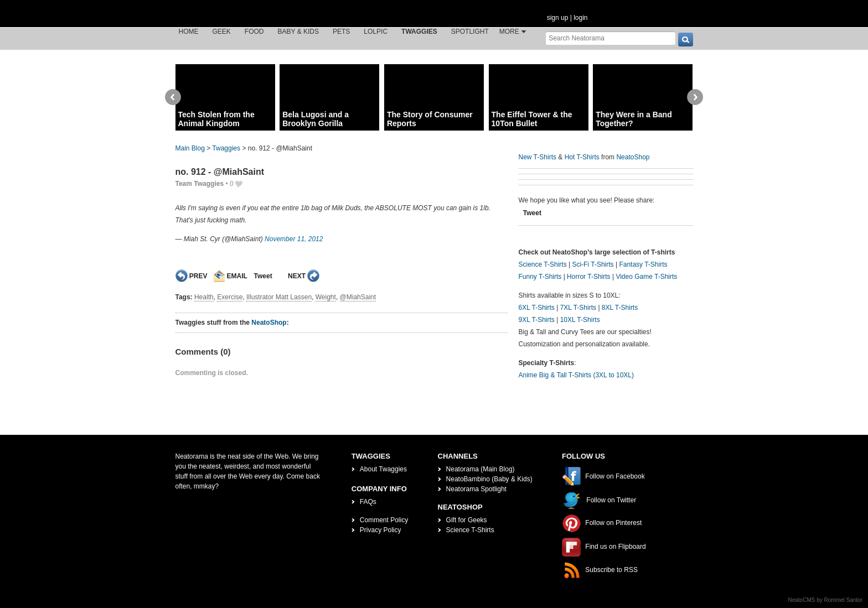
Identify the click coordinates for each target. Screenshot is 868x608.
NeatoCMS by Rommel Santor (826, 600)
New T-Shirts (538, 157)
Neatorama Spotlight (476, 489)
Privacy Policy (381, 530)
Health (204, 297)
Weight (326, 297)
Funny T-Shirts (540, 277)
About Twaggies (383, 469)
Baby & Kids (298, 32)
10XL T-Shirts (580, 320)
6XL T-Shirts (537, 308)
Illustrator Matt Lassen (279, 297)
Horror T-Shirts (588, 277)
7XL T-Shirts (578, 308)
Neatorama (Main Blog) (480, 469)
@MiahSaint (358, 297)
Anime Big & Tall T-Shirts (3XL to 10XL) (577, 375)
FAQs (368, 502)
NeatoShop (269, 323)
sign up (558, 18)
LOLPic (376, 32)
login (580, 18)
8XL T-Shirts (620, 308)
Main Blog (190, 148)
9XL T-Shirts (537, 320)
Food (254, 32)
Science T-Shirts (543, 264)
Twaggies (419, 32)
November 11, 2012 (294, 239)
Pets (341, 32)
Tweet (263, 276)
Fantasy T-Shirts (643, 264)
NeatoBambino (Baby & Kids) (489, 479)
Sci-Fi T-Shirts (593, 264)
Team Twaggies (200, 184)
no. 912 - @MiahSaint (220, 172)
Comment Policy (384, 520)
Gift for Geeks (467, 520)
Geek (222, 32)
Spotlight (470, 32)
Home (189, 32)
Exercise (230, 297)
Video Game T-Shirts (646, 277)
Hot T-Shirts (582, 157)
